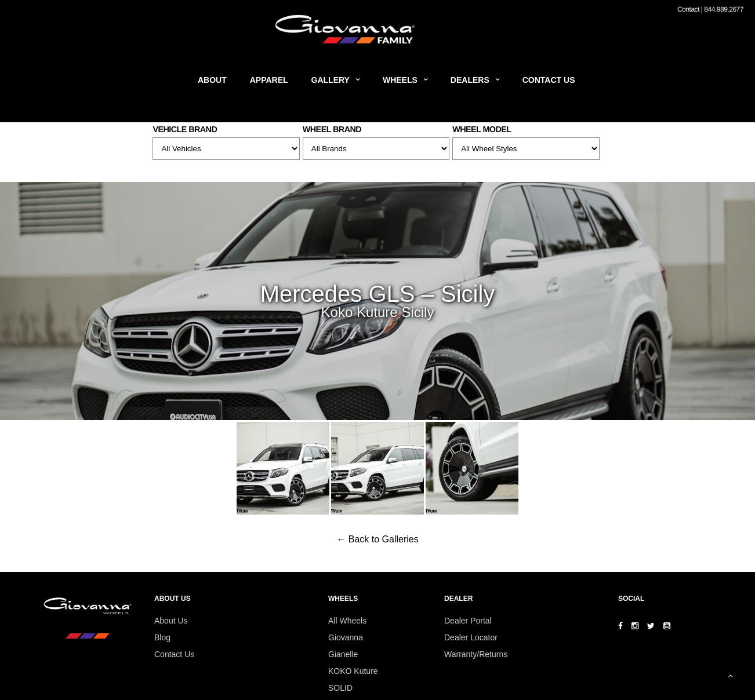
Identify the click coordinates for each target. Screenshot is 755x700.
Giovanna (346, 637)
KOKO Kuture (353, 671)
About (212, 80)
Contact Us (549, 80)
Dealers (470, 80)
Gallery (331, 80)
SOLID (340, 688)
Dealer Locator (471, 637)
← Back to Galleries (377, 539)
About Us (171, 621)
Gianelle (343, 654)
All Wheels (347, 621)
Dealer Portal (468, 621)
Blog (162, 637)
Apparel (269, 80)
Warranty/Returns (476, 654)
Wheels (400, 80)
